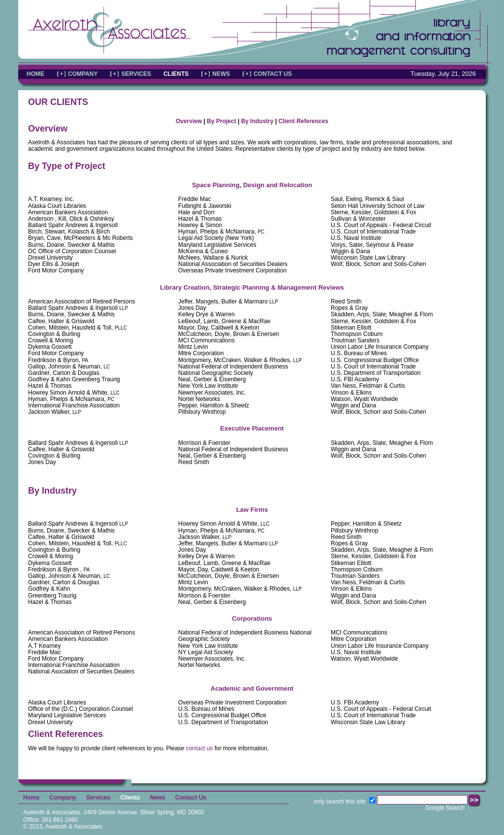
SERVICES (136, 74)
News (157, 798)
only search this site (339, 802)
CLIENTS (176, 74)
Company (63, 798)
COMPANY (83, 74)
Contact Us (191, 798)
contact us (200, 748)
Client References (303, 121)
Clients (130, 798)
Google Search (445, 808)
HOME (35, 74)
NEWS (221, 74)
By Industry (257, 121)
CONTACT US (273, 74)
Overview (189, 121)
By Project (221, 121)
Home (31, 798)
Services (98, 798)
